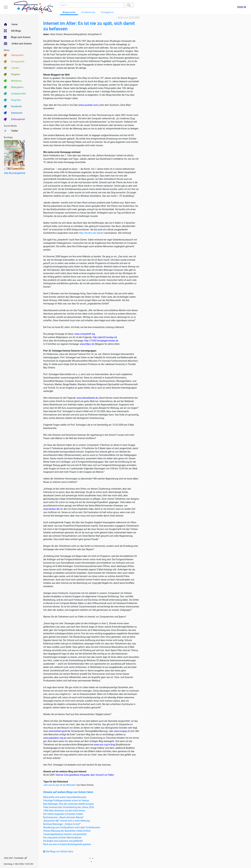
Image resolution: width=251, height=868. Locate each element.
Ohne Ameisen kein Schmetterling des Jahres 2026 (69, 807)
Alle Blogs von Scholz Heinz (58, 851)
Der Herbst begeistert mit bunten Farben (63, 814)
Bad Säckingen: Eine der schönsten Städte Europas (69, 804)
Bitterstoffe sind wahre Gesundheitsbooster (65, 797)
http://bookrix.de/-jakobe (91, 233)
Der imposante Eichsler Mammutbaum (62, 838)
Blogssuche (69, 12)
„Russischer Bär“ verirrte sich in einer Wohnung (67, 821)
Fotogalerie (107, 12)
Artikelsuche (88, 12)
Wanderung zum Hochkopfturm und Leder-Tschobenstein (72, 827)
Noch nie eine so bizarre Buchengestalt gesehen (67, 844)
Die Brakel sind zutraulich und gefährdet (63, 841)
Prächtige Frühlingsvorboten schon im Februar (66, 801)
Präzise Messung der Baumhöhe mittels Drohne (67, 831)
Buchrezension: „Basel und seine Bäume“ (64, 817)
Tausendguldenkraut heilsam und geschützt (65, 834)
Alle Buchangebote (15, 173)
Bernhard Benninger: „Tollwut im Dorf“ (62, 824)
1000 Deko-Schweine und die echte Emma (64, 811)
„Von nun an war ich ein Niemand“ (60, 785)
